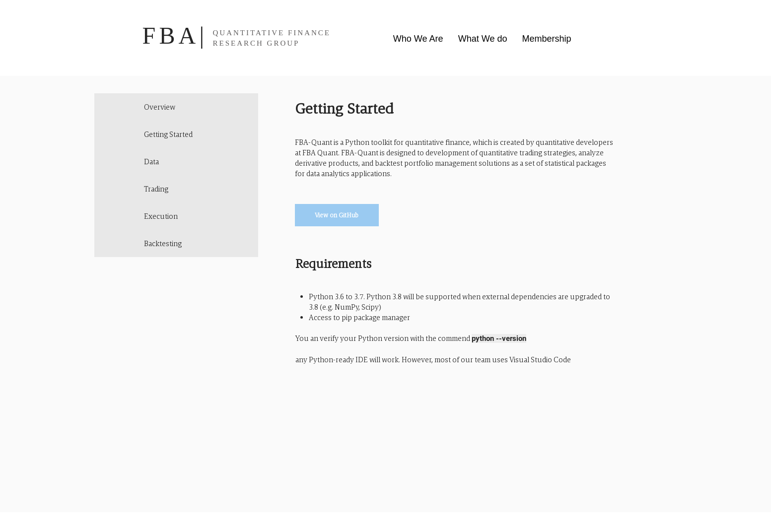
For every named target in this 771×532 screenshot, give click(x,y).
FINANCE (309, 33)
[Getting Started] (176, 134)
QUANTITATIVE (249, 33)
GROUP (283, 43)
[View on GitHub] (337, 215)
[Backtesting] (176, 243)
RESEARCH (238, 43)
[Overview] (176, 107)
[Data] (176, 162)
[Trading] (176, 189)
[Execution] (176, 216)
